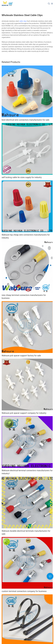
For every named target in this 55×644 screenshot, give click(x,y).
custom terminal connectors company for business (24, 591)
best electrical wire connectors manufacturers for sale (25, 120)
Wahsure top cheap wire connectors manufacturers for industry (26, 236)
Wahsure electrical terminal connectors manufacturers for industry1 (27, 472)
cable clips (23, 21)
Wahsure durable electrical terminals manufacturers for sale (26, 532)
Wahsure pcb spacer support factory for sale (21, 356)
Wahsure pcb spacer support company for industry (24, 413)
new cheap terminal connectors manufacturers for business (24, 297)
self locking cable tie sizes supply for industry (22, 177)
